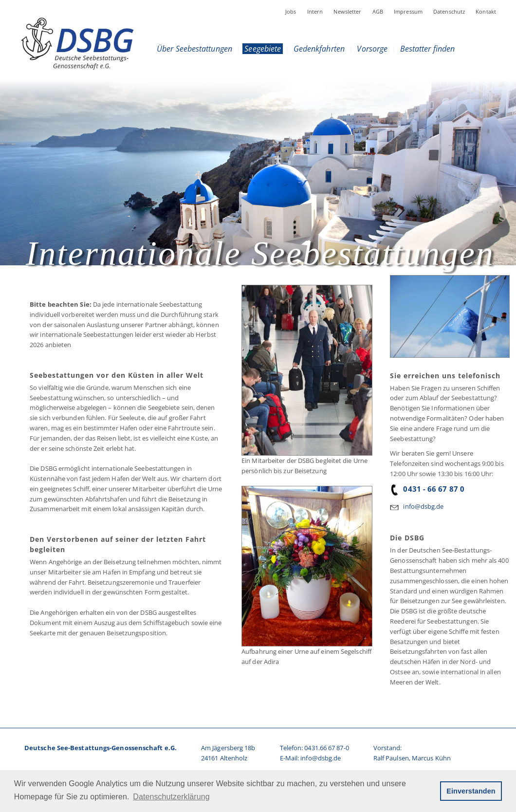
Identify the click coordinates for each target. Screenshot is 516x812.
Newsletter (347, 11)
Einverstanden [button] (471, 791)
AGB (378, 11)
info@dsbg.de (423, 506)
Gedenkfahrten (319, 49)
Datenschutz (449, 11)
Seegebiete (263, 49)
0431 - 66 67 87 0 (427, 489)
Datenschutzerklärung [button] (171, 797)
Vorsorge (372, 49)
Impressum (408, 11)
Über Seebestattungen (194, 49)
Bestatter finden (428, 49)
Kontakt (486, 11)
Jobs (291, 11)
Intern (315, 11)
